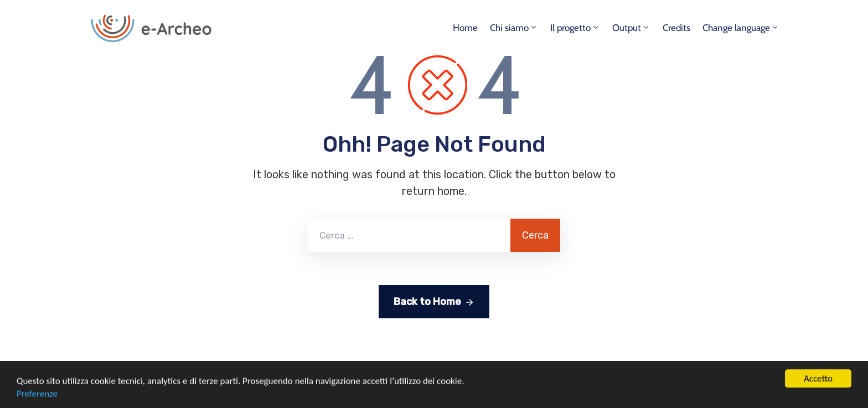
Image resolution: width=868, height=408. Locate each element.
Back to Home (434, 302)
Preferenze (37, 402)
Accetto (818, 396)
